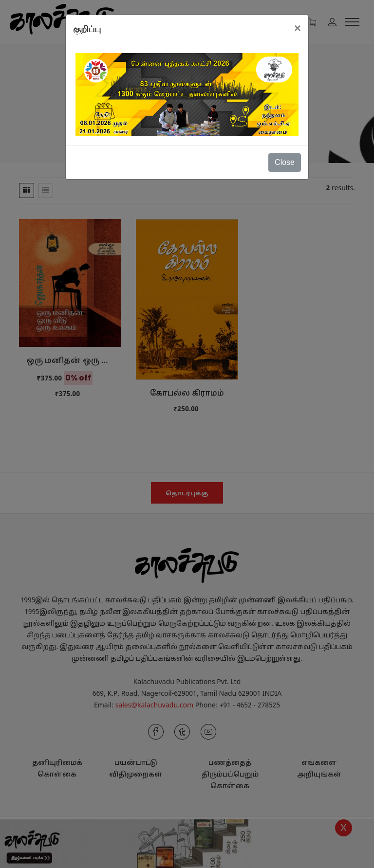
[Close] (298, 28)
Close (285, 162)
